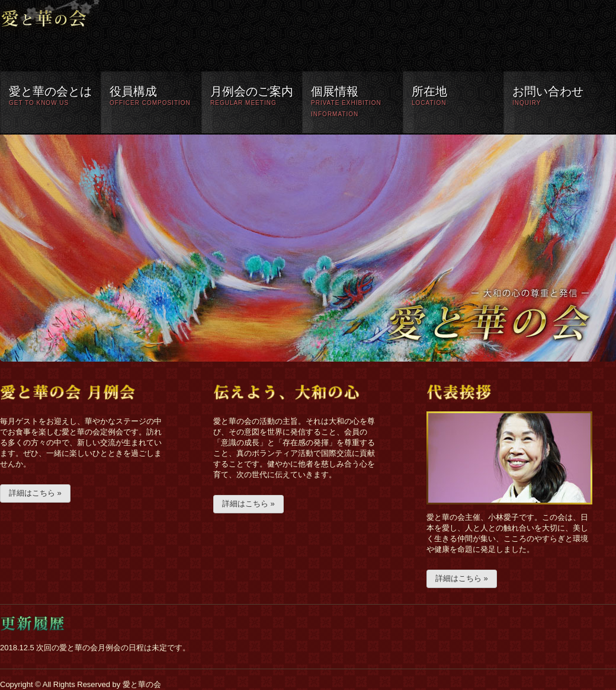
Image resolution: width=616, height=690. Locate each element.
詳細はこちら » (35, 493)
